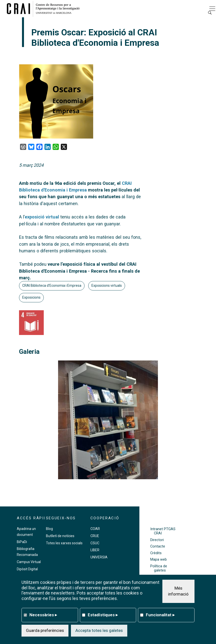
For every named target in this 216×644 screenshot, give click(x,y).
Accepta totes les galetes (99, 630)
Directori (157, 540)
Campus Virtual (29, 562)
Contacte (158, 546)
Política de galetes (159, 568)
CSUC (95, 543)
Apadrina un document (26, 532)
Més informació (178, 591)
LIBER (95, 550)
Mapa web (159, 560)
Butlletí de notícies (60, 536)
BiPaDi (22, 542)
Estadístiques (103, 615)
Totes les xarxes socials (64, 543)
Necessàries (43, 615)
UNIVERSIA (99, 557)
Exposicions (31, 297)
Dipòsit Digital (27, 569)
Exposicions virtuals (107, 286)
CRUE (95, 536)
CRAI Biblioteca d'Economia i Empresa (52, 286)
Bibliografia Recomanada (27, 552)
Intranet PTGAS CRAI (163, 531)
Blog (49, 529)
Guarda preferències (45, 630)
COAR (95, 529)
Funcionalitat (160, 615)
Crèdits (156, 553)
